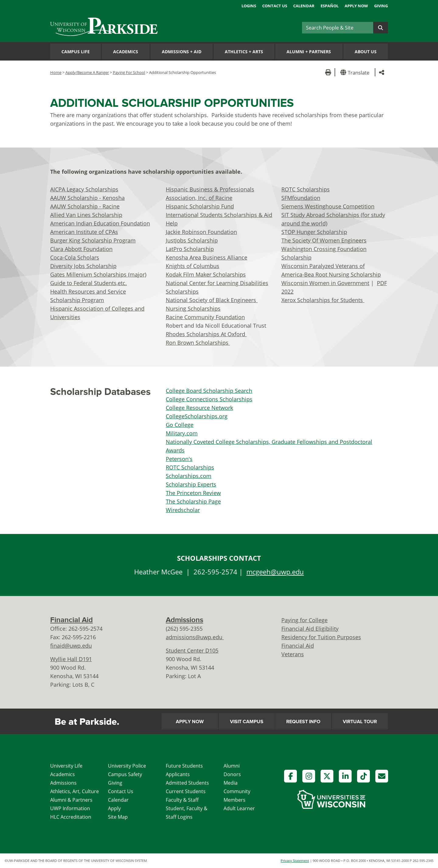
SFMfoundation (301, 198)
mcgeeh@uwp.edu (275, 572)
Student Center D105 (192, 650)
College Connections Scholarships (209, 399)
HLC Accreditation (71, 817)
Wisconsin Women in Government (325, 283)
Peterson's (179, 459)
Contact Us (275, 6)
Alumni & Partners (71, 800)
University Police (127, 766)
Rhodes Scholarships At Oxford (206, 334)
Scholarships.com (189, 476)
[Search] (338, 28)
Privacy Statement (295, 861)
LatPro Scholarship (190, 249)
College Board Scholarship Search (209, 391)
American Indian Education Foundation (100, 223)
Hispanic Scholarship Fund (200, 206)
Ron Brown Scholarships (198, 343)
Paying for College (304, 620)
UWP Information (70, 808)
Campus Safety (125, 774)
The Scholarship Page (193, 501)
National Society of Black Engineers (212, 300)
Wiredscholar (183, 510)
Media (231, 783)
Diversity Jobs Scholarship (83, 266)
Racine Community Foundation (205, 317)
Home (56, 72)
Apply (114, 808)
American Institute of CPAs (84, 232)
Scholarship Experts (191, 484)
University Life (66, 766)
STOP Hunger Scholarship (314, 232)
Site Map (118, 817)
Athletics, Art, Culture (75, 791)
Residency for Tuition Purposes (321, 637)
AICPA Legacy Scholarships (84, 189)
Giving (381, 6)
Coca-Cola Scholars (75, 257)
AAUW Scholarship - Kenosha (87, 198)
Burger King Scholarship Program (93, 240)
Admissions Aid (182, 52)
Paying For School (129, 72)
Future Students (184, 766)
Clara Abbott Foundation (81, 249)
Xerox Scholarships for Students (323, 300)
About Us (366, 52)
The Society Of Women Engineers (324, 240)
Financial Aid (71, 620)
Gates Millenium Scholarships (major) (98, 274)
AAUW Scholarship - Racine (85, 206)
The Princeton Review (193, 493)
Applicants (178, 774)
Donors (232, 774)
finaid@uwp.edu (71, 646)
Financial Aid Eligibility (310, 629)
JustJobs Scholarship (192, 240)
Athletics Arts (244, 52)
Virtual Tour (360, 722)
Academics (126, 52)
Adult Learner (239, 808)
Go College (180, 425)
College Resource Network (199, 408)
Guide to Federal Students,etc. (89, 283)
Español (330, 6)
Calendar (304, 6)
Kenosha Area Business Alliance (207, 257)
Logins (249, 6)
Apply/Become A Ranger (87, 72)
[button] (356, 72)
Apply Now (356, 6)
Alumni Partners (309, 52)
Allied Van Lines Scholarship (86, 215)
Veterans (293, 654)
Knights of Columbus (193, 266)
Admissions (184, 620)
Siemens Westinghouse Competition (328, 206)
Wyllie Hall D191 (71, 659)
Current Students (186, 791)
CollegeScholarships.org (197, 416)
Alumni (232, 766)
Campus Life (76, 52)
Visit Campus (247, 722)
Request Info (303, 722)
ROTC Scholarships (306, 189)
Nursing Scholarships (193, 309)
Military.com (182, 433)
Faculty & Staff (182, 800)
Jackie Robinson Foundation (201, 232)
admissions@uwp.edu (195, 637)
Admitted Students (187, 783)
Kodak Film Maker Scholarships (206, 274)
